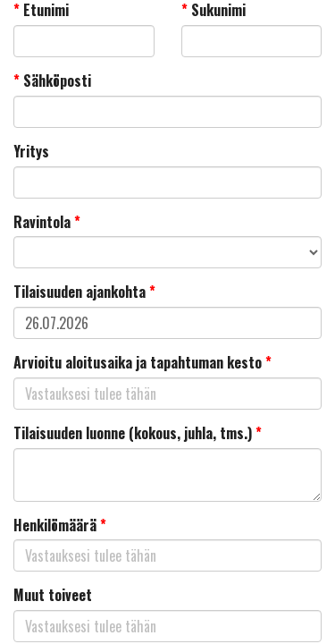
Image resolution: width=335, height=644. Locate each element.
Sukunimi (214, 10)
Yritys (31, 152)
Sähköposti (52, 81)
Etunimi (41, 10)
